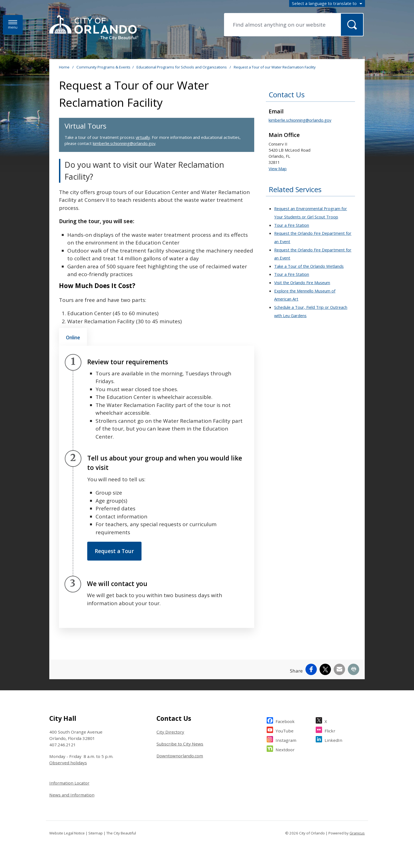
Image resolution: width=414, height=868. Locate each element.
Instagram (286, 740)
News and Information (72, 795)
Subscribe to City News (180, 744)
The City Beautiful (121, 833)
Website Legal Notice (67, 833)
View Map (278, 169)
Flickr (330, 730)
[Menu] (13, 25)
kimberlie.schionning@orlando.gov (124, 143)
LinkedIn (333, 740)
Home (64, 67)
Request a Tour (114, 551)
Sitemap (96, 833)
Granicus (357, 833)
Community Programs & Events (103, 67)
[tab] (73, 337)
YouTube (285, 730)
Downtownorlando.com (180, 756)
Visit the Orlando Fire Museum (302, 282)
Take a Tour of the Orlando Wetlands (309, 266)
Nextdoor (285, 749)
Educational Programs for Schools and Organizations (182, 67)
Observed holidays (68, 763)
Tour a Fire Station (292, 225)
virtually (143, 137)
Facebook (285, 721)
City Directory (170, 732)
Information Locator (69, 783)
